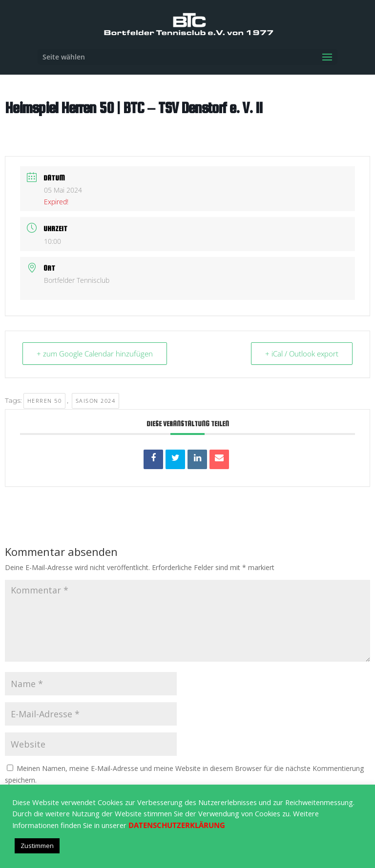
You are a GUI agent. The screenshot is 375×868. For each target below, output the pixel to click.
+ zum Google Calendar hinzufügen (95, 354)
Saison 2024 (96, 401)
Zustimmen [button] (37, 846)
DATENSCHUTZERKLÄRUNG (177, 825)
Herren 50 (45, 401)
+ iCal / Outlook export (302, 354)
